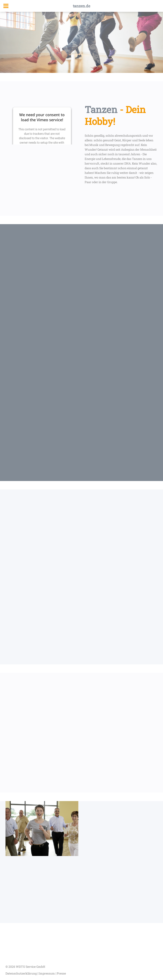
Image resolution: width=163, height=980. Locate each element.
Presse (61, 973)
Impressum (47, 973)
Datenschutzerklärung (21, 973)
